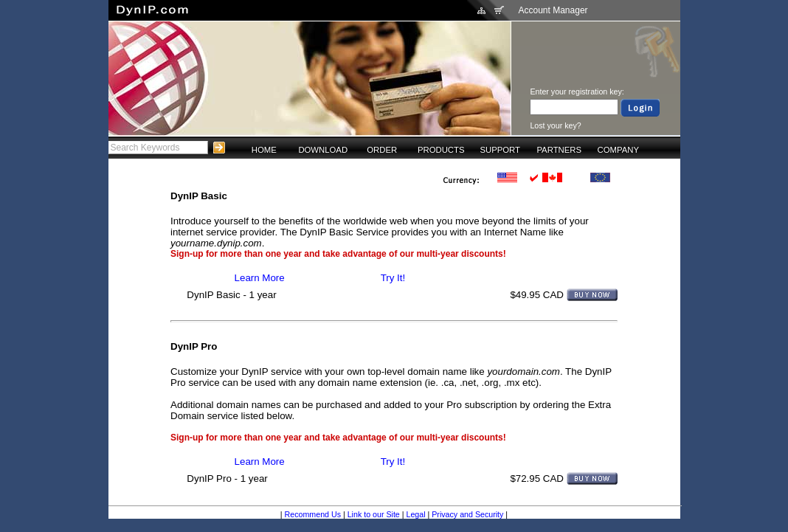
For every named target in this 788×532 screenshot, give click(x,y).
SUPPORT (500, 150)
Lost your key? (555, 125)
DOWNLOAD (323, 150)
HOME (264, 150)
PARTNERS (559, 150)
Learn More (260, 278)
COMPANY (618, 150)
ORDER (382, 150)
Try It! (393, 278)
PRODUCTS (441, 150)
